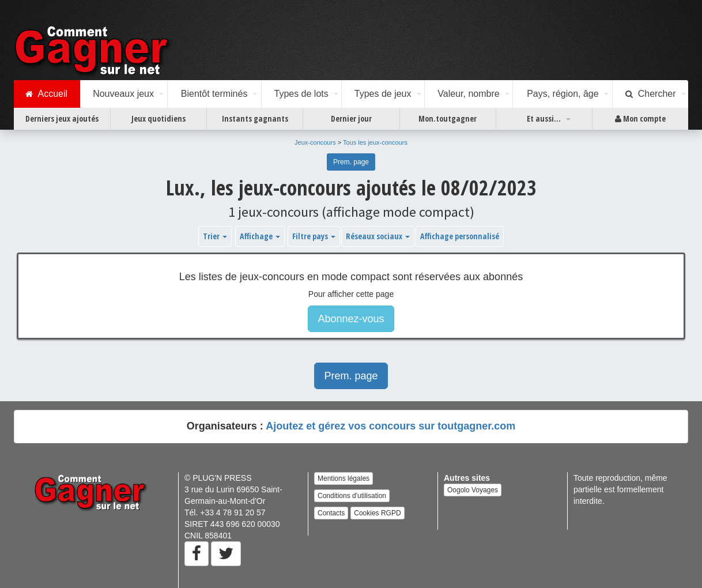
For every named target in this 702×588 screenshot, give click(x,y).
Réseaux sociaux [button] (378, 236)
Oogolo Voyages (473, 490)
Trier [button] (215, 236)
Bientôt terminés (214, 94)
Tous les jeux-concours (375, 142)
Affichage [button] (260, 236)
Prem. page (351, 162)
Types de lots (301, 94)
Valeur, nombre (468, 94)
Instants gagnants (255, 118)
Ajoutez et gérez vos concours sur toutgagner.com (390, 426)
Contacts (331, 513)
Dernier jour (351, 118)
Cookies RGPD (377, 513)
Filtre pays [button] (314, 236)
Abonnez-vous (351, 319)
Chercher (651, 94)
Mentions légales (344, 478)
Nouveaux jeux (123, 94)
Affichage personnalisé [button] (460, 236)
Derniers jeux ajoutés (62, 118)
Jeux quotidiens (158, 118)
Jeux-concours (315, 142)
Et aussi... (544, 118)
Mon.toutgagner (448, 118)
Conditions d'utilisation (352, 496)
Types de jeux (383, 94)
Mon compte (640, 119)
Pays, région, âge (563, 94)
